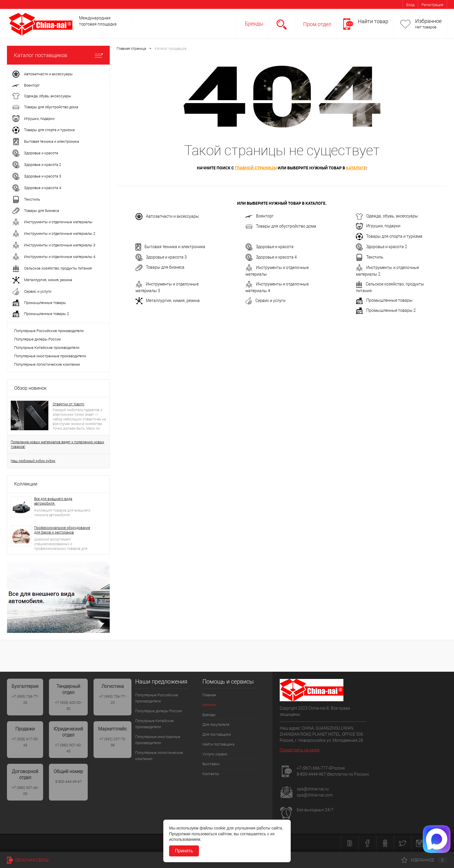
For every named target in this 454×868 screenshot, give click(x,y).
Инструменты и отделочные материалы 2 (387, 270)
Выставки (211, 764)
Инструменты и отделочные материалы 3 (167, 287)
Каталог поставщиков (58, 55)
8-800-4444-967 (311, 774)
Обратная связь (28, 860)
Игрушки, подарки (378, 226)
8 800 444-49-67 (68, 782)
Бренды (254, 24)
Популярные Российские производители (49, 331)
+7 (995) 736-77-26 (25, 699)
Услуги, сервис (215, 754)
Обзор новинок (30, 388)
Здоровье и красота (270, 247)
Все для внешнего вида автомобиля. (53, 501)
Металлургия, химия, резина (168, 301)
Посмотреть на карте (300, 750)
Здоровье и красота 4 (271, 257)
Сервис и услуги (266, 301)
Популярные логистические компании (47, 364)
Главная (209, 695)
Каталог (209, 705)
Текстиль (370, 257)
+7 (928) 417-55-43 (25, 742)
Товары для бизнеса (160, 268)
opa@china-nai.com (315, 795)
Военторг (260, 216)
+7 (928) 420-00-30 (68, 706)
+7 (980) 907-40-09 (25, 791)
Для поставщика (217, 734)
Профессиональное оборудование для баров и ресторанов (62, 530)
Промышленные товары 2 (386, 311)
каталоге (356, 168)
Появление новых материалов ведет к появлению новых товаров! (57, 444)
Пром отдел (317, 24)
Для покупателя (216, 725)
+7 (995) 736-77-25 (113, 699)
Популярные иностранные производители (50, 356)
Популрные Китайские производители (47, 348)
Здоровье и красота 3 (161, 257)
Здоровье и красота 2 (381, 247)
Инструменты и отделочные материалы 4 (277, 287)
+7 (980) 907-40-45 (68, 748)
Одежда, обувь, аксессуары (387, 216)
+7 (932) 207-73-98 (113, 742)
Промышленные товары (384, 301)
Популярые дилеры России (37, 339)
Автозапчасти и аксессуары (167, 217)
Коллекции (26, 484)
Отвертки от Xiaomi (68, 404)
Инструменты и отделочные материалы (277, 270)
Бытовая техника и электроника (170, 247)
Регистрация (432, 5)
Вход (410, 5)
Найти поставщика (218, 744)
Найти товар (373, 21)
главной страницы (256, 168)
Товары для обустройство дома (281, 226)
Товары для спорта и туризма (389, 237)
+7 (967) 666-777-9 (314, 768)
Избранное (428, 21)
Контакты (211, 774)
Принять (184, 851)
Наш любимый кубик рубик (33, 461)
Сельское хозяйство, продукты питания (390, 287)
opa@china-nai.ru (313, 789)
